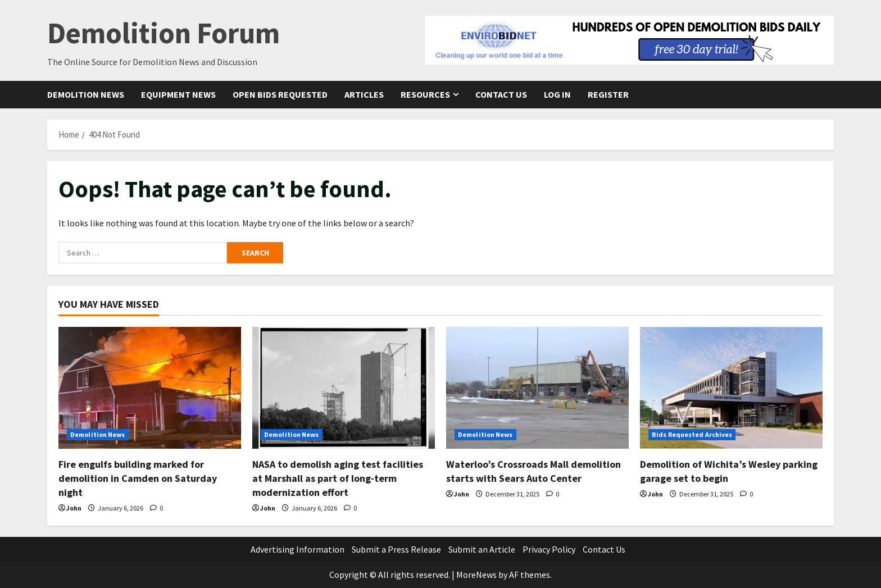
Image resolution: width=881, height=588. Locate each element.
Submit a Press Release (396, 549)
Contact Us (501, 94)
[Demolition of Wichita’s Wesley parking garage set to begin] (731, 388)
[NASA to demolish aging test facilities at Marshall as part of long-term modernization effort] (344, 388)
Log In (557, 94)
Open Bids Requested (280, 94)
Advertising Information (298, 549)
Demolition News (86, 94)
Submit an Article (482, 549)
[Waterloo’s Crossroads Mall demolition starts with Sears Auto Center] (537, 388)
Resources (425, 94)
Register (608, 94)
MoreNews (476, 575)
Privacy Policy (549, 549)
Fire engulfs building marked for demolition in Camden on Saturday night (138, 478)
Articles (364, 94)
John (74, 508)
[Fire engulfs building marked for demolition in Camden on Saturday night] (150, 388)
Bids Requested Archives (692, 434)
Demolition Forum (164, 33)
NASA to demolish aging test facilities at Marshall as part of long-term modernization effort (338, 478)
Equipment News (178, 94)
